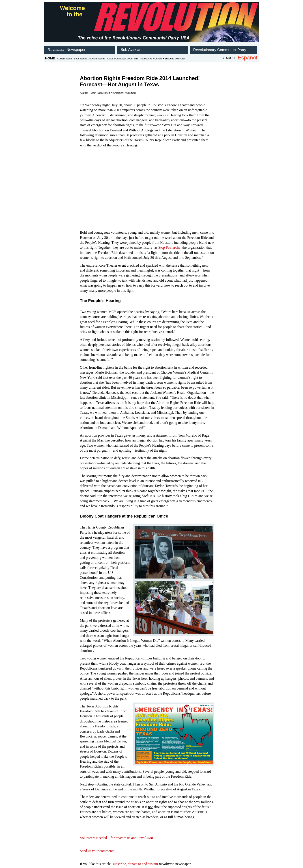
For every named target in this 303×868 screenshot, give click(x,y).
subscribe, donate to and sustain (135, 864)
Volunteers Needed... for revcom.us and (116, 838)
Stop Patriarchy (169, 247)
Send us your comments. (98, 851)
